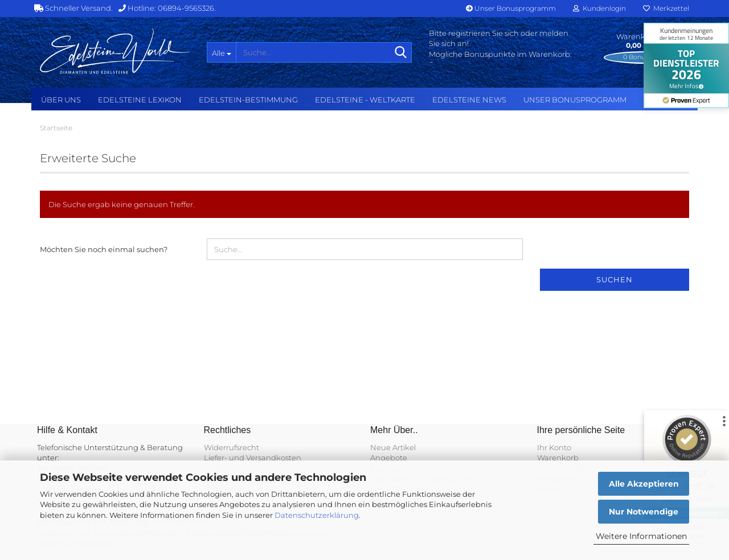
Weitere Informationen (641, 536)
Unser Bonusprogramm (511, 8)
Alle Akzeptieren (644, 484)
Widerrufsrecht (232, 447)
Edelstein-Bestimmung (248, 100)
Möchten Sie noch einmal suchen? (104, 249)
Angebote (389, 458)
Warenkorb (558, 458)
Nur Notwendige (644, 512)
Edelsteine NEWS (469, 100)
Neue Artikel (393, 447)
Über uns (61, 100)
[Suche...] (221, 52)
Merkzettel (666, 8)
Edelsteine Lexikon (140, 100)
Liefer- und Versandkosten (253, 458)
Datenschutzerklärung (317, 515)
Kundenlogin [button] (599, 8)
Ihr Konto (554, 447)
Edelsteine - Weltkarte (365, 100)
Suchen (615, 279)
